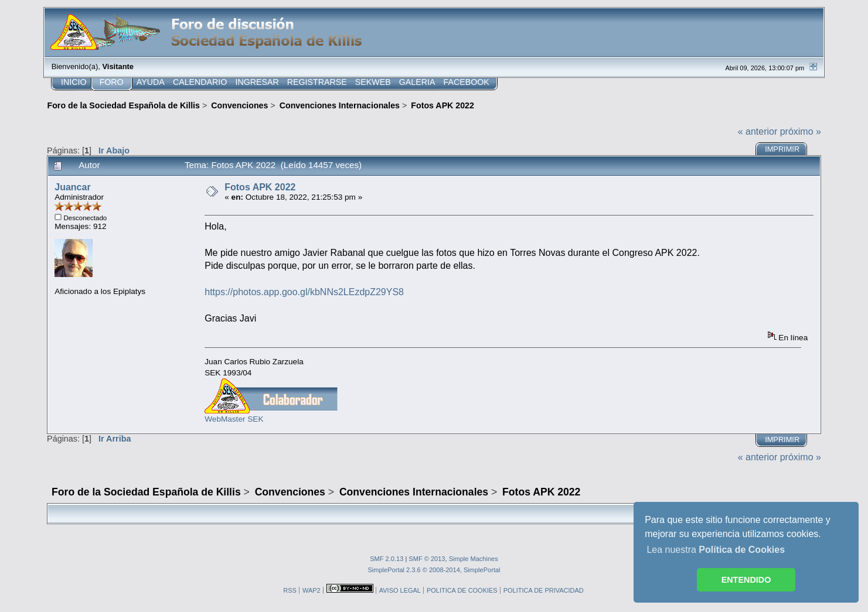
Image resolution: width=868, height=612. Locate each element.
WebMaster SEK (234, 419)
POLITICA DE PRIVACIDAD (544, 590)
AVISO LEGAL (400, 590)
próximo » (801, 131)
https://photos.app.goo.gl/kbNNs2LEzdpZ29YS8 (304, 292)
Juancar (72, 187)
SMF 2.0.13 (387, 559)
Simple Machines (474, 559)
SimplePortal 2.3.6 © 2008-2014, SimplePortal (434, 570)
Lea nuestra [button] (716, 550)
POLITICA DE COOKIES (462, 590)
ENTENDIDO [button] (746, 580)
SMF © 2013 (427, 559)
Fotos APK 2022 (260, 187)
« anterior (758, 131)
